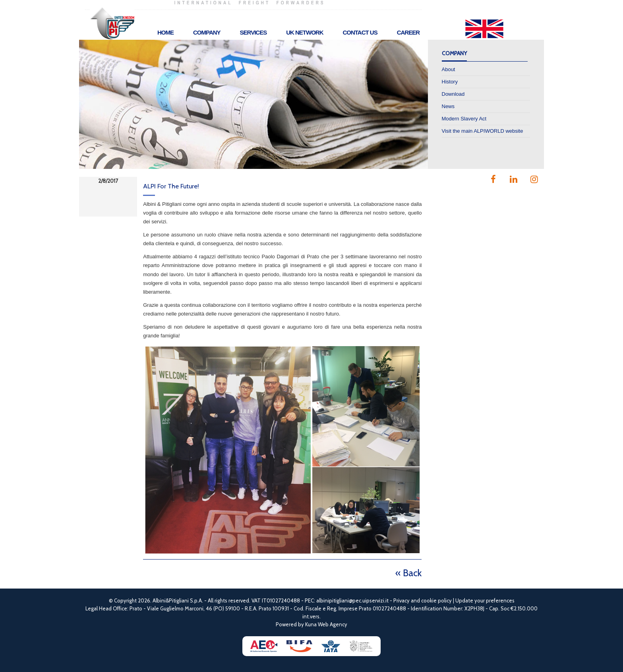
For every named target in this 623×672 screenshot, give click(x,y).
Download (453, 94)
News (448, 106)
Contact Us (360, 32)
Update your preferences (485, 600)
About (449, 69)
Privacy (401, 600)
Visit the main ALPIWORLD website (483, 131)
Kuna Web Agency (326, 624)
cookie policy (436, 600)
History (450, 82)
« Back (408, 573)
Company (207, 32)
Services (253, 32)
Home (165, 32)
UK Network (305, 32)
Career (408, 32)
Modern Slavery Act (464, 119)
